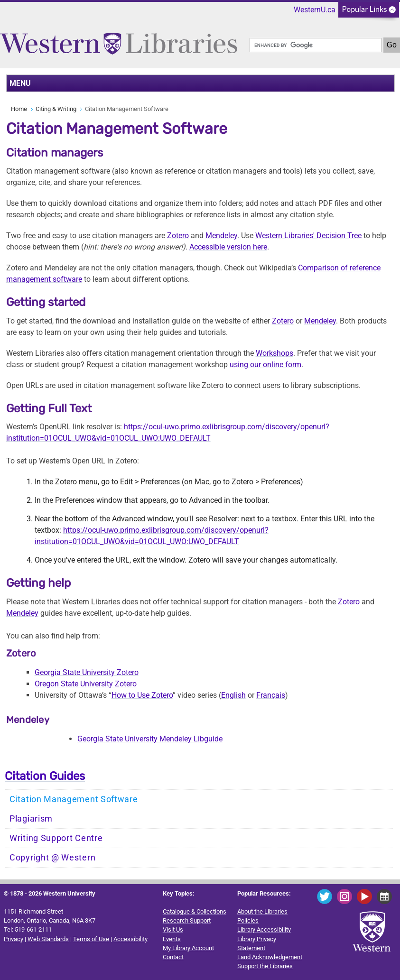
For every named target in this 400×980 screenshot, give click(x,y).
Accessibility (130, 939)
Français (271, 695)
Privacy (14, 939)
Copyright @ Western (52, 858)
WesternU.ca (315, 10)
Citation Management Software (74, 799)
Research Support (187, 920)
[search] (316, 45)
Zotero (349, 602)
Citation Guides (45, 776)
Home (19, 109)
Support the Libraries (265, 966)
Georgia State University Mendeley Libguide (150, 739)
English (233, 695)
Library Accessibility (264, 929)
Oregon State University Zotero (86, 684)
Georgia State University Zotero (87, 672)
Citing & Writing (56, 109)
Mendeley (22, 613)
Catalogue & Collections (195, 911)
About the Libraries (262, 911)
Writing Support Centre (56, 838)
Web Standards (48, 939)
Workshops (274, 353)
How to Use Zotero (142, 695)
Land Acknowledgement (270, 957)
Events (172, 939)
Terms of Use (91, 939)
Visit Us (173, 929)
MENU (20, 83)
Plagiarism (31, 819)
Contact (173, 957)
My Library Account (188, 948)
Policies (248, 920)
